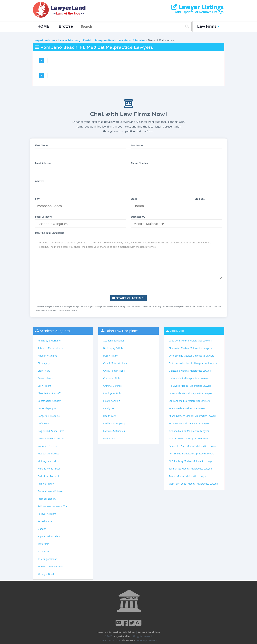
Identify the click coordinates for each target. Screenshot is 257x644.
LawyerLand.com (44, 40)
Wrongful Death (46, 574)
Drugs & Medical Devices (51, 438)
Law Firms (208, 26)
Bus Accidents (45, 378)
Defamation (44, 423)
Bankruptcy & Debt (113, 348)
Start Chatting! (128, 298)
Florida (88, 40)
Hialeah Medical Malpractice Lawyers (188, 378)
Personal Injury (46, 484)
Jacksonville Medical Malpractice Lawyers (191, 393)
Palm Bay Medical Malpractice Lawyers (189, 438)
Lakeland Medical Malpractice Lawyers (189, 401)
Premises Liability (47, 499)
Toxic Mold (43, 544)
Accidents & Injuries (132, 40)
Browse (66, 26)
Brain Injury (44, 371)
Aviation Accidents (47, 356)
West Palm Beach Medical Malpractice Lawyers (194, 484)
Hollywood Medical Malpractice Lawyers (190, 386)
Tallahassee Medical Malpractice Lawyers (191, 469)
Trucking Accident (47, 559)
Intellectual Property (114, 423)
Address (40, 181)
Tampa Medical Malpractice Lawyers (188, 476)
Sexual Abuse (45, 521)
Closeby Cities (177, 331)
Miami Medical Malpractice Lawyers (188, 408)
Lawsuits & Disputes (114, 431)
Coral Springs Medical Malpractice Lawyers (192, 356)
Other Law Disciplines (122, 331)
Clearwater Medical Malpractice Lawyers (190, 348)
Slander (42, 529)
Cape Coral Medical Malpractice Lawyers (190, 341)
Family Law (109, 408)
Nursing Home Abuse (49, 469)
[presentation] (128, 287)
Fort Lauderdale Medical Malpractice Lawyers (193, 363)
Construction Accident (49, 401)
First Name (41, 145)
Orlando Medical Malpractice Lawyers (189, 431)
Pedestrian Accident (48, 476)
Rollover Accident (47, 514)
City (37, 199)
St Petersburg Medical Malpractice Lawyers (192, 461)
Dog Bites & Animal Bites (51, 431)
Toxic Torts (44, 551)
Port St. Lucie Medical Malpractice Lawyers (191, 454)
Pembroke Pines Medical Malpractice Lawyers (193, 446)
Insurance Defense (48, 446)
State (134, 199)
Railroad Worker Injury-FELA (53, 506)
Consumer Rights (112, 378)
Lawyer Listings (197, 7)
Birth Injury (44, 363)
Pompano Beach (106, 40)
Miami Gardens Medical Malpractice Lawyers (193, 416)
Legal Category (44, 217)
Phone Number (140, 163)
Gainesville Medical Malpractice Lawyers (190, 371)
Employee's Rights (113, 393)
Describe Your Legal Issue (50, 233)
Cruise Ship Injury (47, 408)
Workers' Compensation (51, 566)
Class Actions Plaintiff (49, 393)
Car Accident (44, 386)
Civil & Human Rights (114, 371)
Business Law (110, 356)
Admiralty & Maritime (49, 341)
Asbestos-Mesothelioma (50, 348)
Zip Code (200, 199)
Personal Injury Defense (50, 491)
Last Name (137, 145)
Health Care (110, 416)
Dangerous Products (49, 416)
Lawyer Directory (69, 40)
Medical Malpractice (48, 454)
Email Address (43, 163)
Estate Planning (111, 401)
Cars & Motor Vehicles (115, 363)
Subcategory (138, 217)
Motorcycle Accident (48, 461)
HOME (43, 26)
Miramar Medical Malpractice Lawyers (189, 423)
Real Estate (109, 438)
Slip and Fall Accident (49, 536)
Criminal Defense (112, 386)
